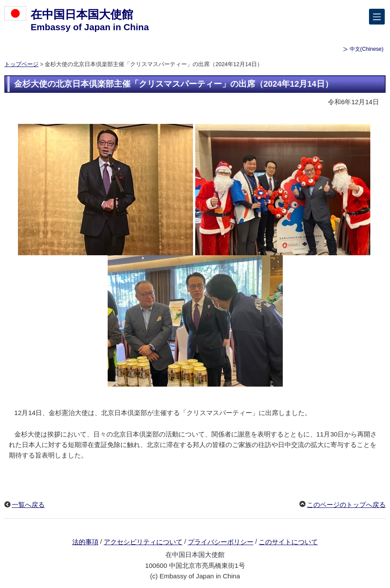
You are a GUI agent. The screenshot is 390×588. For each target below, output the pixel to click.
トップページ (21, 64)
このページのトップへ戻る (346, 505)
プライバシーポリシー (221, 542)
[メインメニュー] (377, 17)
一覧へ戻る (28, 505)
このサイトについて (288, 542)
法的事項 (85, 542)
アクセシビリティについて (143, 542)
